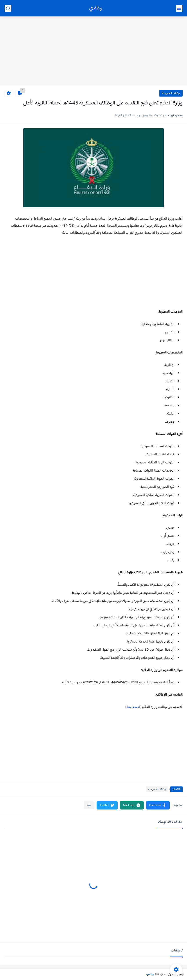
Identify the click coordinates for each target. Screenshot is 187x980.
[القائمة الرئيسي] (179, 8)
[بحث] (8, 8)
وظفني (96, 8)
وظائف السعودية (171, 93)
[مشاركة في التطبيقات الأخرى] (89, 805)
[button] (158, 805)
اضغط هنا (134, 707)
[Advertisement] (93, 52)
